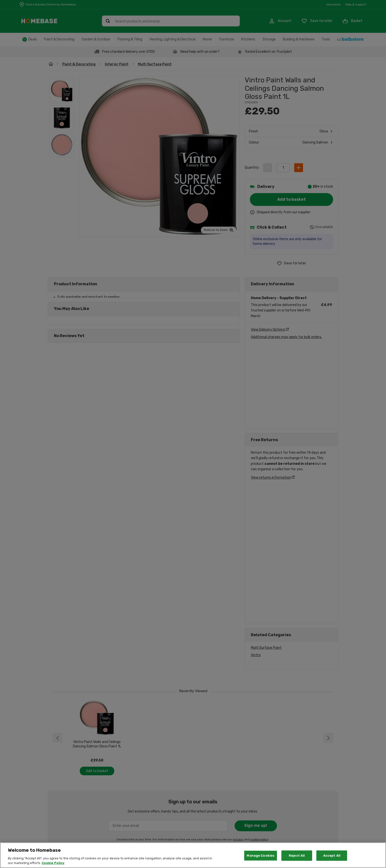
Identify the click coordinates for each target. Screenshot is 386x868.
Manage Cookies (261, 856)
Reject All (297, 856)
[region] (193, 855)
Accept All (332, 856)
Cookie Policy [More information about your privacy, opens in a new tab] (53, 863)
